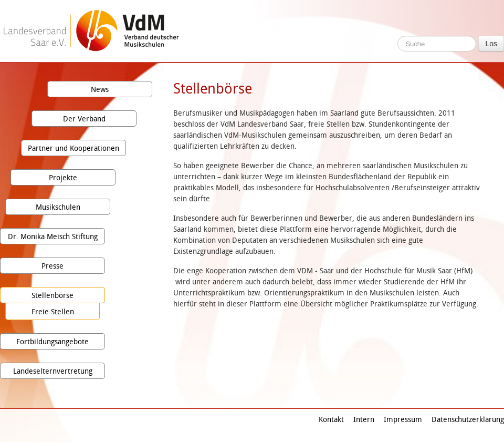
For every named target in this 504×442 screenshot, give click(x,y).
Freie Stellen (53, 311)
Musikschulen (58, 207)
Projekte (63, 177)
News (100, 89)
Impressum (403, 419)
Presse (52, 266)
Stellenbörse (52, 295)
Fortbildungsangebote (52, 341)
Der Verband (84, 119)
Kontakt (331, 419)
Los (491, 44)
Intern (364, 419)
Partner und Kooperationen (73, 148)
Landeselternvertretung (53, 371)
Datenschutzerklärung (468, 419)
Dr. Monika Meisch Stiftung (53, 236)
